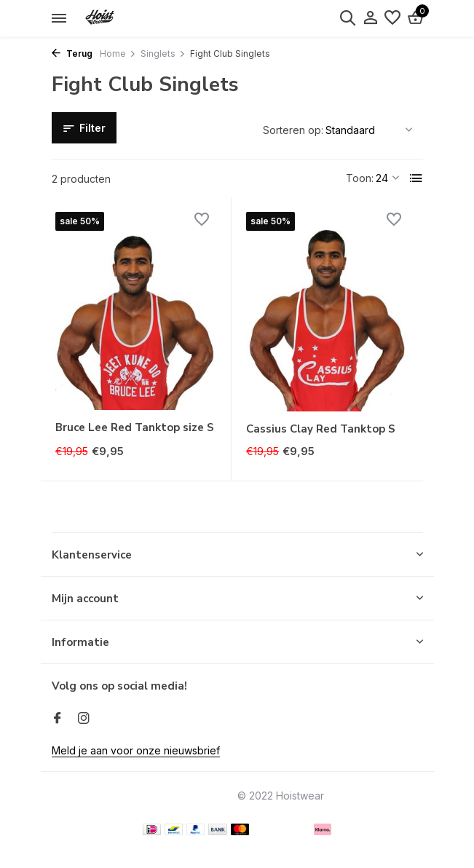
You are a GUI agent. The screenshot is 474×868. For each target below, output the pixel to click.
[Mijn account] (370, 18)
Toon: (360, 178)
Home (118, 54)
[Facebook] (58, 719)
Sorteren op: (293, 130)
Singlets (163, 54)
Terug (72, 54)
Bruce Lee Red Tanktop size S (135, 428)
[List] (416, 178)
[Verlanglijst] (392, 18)
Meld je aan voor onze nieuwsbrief (136, 750)
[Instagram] (84, 719)
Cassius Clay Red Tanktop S (321, 429)
